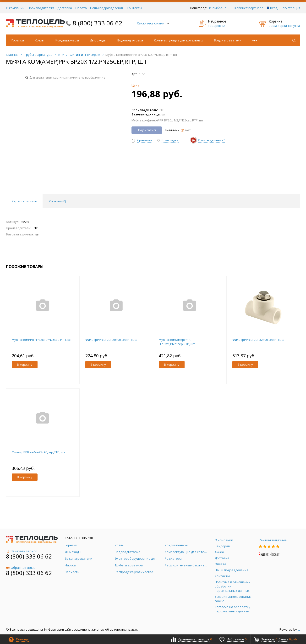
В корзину (25, 365)
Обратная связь (21, 568)
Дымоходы (98, 40)
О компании (15, 8)
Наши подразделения (107, 8)
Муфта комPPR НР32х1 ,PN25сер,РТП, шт (42, 340)
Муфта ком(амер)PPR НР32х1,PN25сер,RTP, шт (177, 342)
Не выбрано (218, 8)
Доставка (65, 8)
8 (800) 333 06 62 (98, 23)
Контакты (134, 8)
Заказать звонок (22, 551)
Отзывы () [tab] (57, 201)
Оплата (81, 8)
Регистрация (290, 8)
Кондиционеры (67, 40)
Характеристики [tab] (24, 201)
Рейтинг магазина (273, 540)
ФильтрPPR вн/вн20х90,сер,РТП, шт (112, 340)
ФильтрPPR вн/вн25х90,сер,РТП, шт (38, 452)
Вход (274, 8)
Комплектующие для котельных (178, 40)
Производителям (41, 8)
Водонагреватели (228, 40)
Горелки (18, 40)
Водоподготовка (130, 40)
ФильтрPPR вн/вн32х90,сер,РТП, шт (259, 340)
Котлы (40, 40)
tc (299, 629)
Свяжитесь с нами (153, 23)
